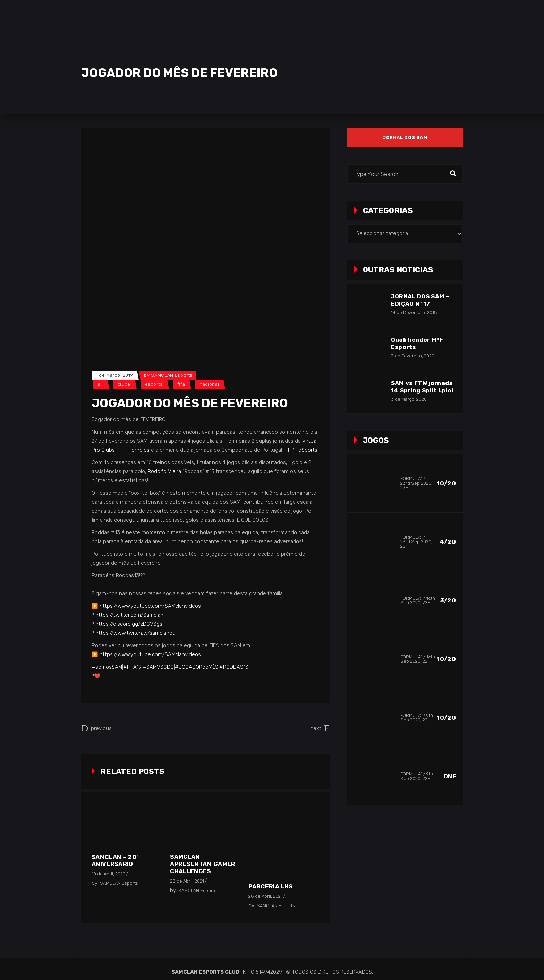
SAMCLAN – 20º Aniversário (115, 861)
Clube (124, 384)
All (100, 384)
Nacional (209, 384)
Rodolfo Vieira (164, 471)
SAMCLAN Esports (172, 375)
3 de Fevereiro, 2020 (413, 356)
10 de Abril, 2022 (108, 874)
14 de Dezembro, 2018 (414, 313)
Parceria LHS (270, 886)
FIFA (181, 384)
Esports (154, 384)
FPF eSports (303, 450)
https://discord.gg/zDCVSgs (129, 624)
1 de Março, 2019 (114, 375)
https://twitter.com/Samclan (129, 615)
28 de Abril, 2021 (187, 881)
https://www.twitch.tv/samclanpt (135, 633)
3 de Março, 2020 (409, 399)
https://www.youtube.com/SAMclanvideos (150, 606)
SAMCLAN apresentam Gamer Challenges (203, 864)
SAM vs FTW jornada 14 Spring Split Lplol (422, 387)
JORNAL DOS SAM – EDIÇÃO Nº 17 (420, 300)
